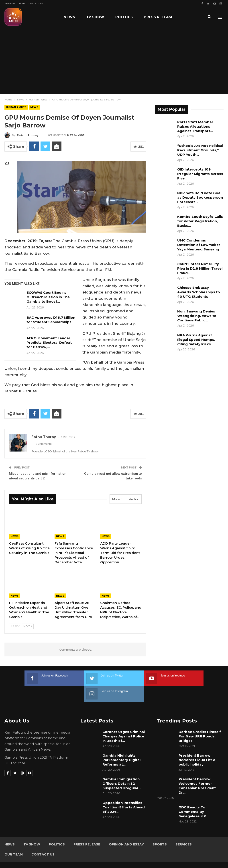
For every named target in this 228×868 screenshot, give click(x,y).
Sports (160, 829)
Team (22, 3)
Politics (124, 17)
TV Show (95, 17)
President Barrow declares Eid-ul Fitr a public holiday (197, 744)
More (190, 17)
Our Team (14, 839)
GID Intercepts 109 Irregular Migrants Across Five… (200, 174)
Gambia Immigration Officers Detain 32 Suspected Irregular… (122, 768)
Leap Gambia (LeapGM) (205, 856)
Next (28, 626)
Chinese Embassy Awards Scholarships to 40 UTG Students (199, 292)
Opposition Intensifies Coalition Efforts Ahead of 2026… (124, 792)
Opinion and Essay (126, 829)
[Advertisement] (114, 60)
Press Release (159, 17)
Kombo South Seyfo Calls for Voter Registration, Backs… (200, 221)
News (69, 17)
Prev (15, 626)
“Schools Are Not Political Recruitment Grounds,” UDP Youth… (200, 150)
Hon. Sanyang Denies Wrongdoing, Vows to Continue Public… (197, 316)
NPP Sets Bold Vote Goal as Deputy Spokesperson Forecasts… (200, 197)
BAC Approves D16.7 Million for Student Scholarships (51, 320)
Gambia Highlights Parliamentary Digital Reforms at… (121, 744)
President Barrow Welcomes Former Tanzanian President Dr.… (197, 770)
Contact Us (36, 3)
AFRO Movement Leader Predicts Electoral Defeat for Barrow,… (49, 342)
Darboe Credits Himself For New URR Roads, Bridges (200, 721)
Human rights (16, 107)
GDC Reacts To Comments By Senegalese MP (192, 796)
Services (10, 3)
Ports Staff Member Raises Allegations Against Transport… (195, 126)
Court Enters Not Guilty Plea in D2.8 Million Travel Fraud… (200, 268)
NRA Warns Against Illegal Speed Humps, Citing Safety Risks (196, 340)
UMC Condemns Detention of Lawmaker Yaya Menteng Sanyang (199, 245)
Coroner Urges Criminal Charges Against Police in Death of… (124, 721)
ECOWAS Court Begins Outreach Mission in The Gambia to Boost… (48, 297)
